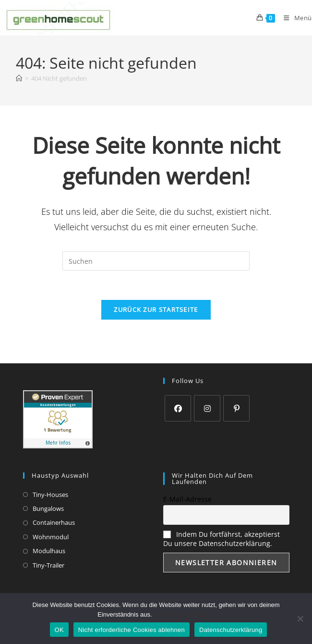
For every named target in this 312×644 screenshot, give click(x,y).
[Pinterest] (236, 408)
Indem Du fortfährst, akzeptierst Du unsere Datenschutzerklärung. (222, 539)
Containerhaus (54, 522)
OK (59, 630)
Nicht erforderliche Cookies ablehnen (132, 630)
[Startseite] (19, 78)
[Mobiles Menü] (294, 18)
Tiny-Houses (50, 495)
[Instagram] (207, 408)
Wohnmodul (51, 537)
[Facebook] (178, 408)
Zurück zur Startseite (156, 310)
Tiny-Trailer (48, 565)
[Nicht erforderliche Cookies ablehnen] (300, 619)
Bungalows (48, 508)
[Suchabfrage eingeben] (156, 261)
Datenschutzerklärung (184, 614)
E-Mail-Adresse (187, 499)
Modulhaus (49, 551)
